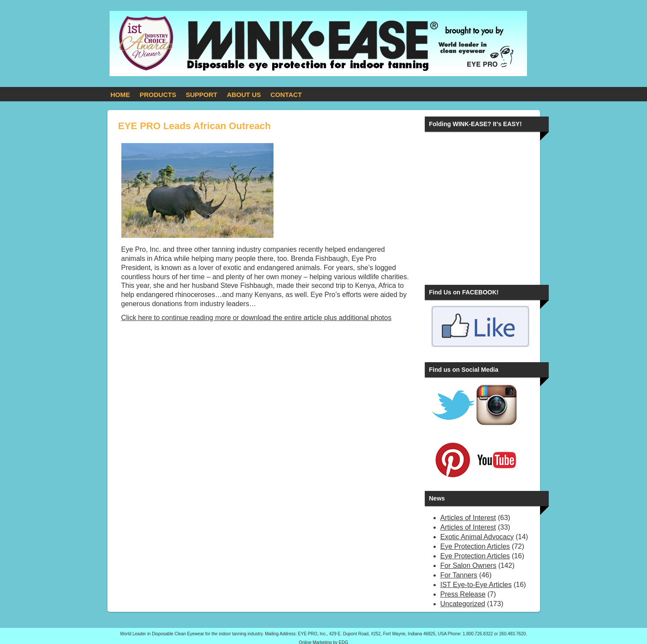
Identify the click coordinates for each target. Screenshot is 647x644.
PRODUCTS (158, 95)
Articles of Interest (468, 518)
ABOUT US (244, 95)
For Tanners (459, 575)
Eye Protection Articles (475, 546)
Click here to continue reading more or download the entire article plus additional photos (257, 318)
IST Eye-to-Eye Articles (476, 585)
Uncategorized (463, 604)
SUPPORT (202, 95)
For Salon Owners (469, 566)
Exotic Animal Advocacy (477, 537)
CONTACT (286, 95)
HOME (120, 95)
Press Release (463, 594)
